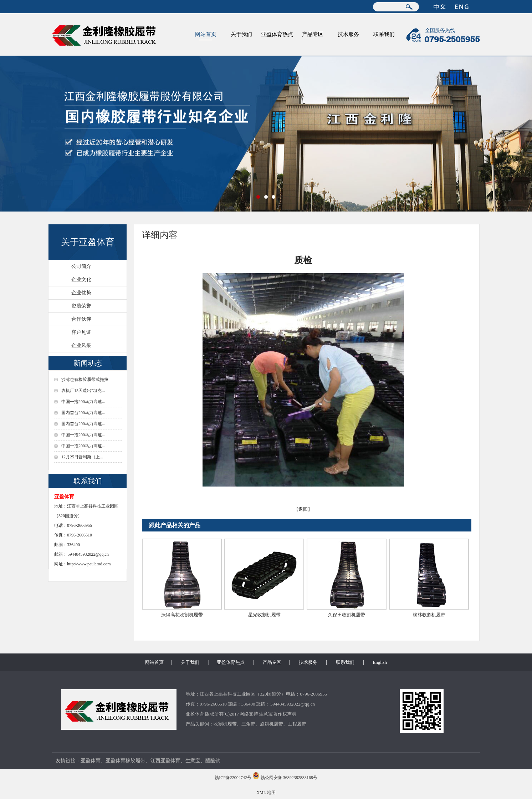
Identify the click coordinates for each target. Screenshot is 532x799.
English (380, 662)
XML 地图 (266, 793)
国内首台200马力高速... (83, 413)
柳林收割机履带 (429, 615)
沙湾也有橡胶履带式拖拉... (86, 380)
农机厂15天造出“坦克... (83, 391)
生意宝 (266, 714)
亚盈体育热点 (277, 34)
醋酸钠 (213, 761)
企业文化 (81, 279)
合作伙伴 (81, 319)
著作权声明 (285, 714)
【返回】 (303, 509)
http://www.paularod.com (89, 564)
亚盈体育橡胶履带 (126, 761)
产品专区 (313, 34)
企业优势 (81, 293)
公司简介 (81, 266)
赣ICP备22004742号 (233, 778)
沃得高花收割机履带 (182, 615)
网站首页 (206, 34)
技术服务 (348, 34)
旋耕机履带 (272, 724)
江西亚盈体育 (165, 761)
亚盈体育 (195, 714)
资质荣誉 (81, 306)
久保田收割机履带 (347, 615)
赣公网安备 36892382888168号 (289, 778)
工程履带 (297, 724)
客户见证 (81, 332)
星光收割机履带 (264, 615)
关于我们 (241, 34)
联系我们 (384, 34)
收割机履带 (225, 724)
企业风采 (81, 345)
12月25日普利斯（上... (82, 457)
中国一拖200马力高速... (83, 402)
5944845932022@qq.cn (88, 554)
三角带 (248, 724)
